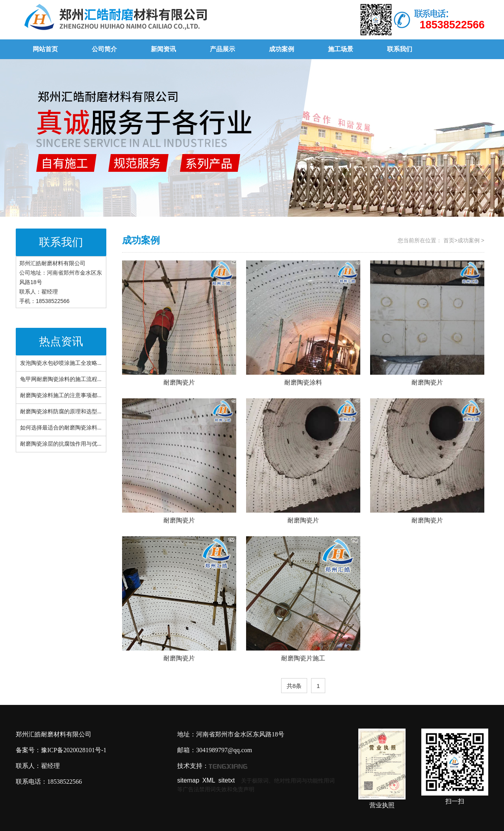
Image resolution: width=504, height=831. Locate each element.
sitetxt (227, 780)
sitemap (188, 780)
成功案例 (282, 49)
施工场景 (341, 49)
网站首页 (45, 49)
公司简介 (104, 49)
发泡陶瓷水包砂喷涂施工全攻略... (61, 363)
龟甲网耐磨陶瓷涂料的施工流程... (61, 379)
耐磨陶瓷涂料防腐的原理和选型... (61, 412)
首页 (449, 240)
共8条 (294, 686)
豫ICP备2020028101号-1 (74, 750)
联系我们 (400, 49)
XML (209, 780)
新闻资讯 (163, 49)
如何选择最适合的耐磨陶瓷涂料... (61, 428)
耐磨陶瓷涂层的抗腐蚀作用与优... (61, 444)
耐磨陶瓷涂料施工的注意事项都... (61, 395)
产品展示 (222, 49)
